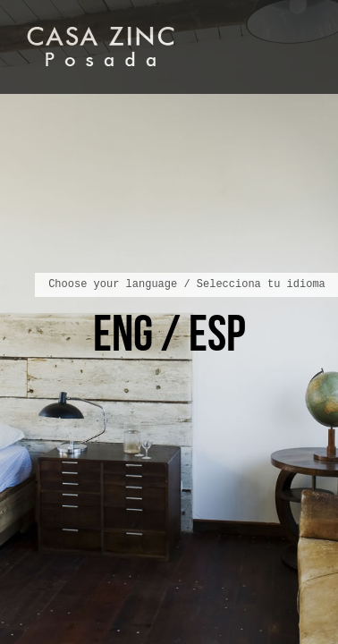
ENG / (141, 333)
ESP (217, 333)
